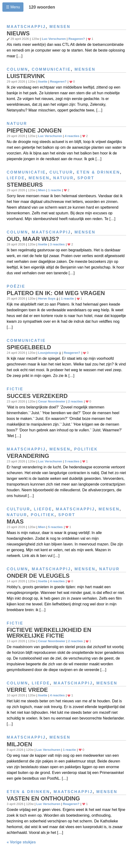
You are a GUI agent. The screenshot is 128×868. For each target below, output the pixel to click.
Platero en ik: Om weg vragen (56, 293)
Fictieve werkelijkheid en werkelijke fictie (49, 633)
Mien (42, 190)
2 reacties (75, 401)
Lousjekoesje (48, 353)
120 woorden (42, 7)
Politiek (86, 449)
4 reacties (72, 136)
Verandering (28, 456)
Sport (86, 178)
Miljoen (19, 744)
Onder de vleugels (38, 576)
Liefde (16, 178)
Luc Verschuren (54, 39)
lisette (43, 82)
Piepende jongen (34, 130)
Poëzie (16, 286)
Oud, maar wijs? (33, 239)
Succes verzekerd (37, 396)
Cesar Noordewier (52, 401)
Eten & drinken (98, 172)
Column (17, 69)
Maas (15, 521)
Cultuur (61, 172)
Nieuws (18, 33)
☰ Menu (13, 7)
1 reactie (55, 190)
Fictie (15, 389)
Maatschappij (26, 27)
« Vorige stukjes (21, 842)
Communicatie (51, 69)
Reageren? (77, 39)
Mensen (60, 27)
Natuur (17, 124)
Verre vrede (27, 690)
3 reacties (57, 244)
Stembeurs (25, 185)
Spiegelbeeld (29, 347)
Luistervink (26, 76)
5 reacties (56, 527)
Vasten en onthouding (43, 798)
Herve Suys (47, 299)
